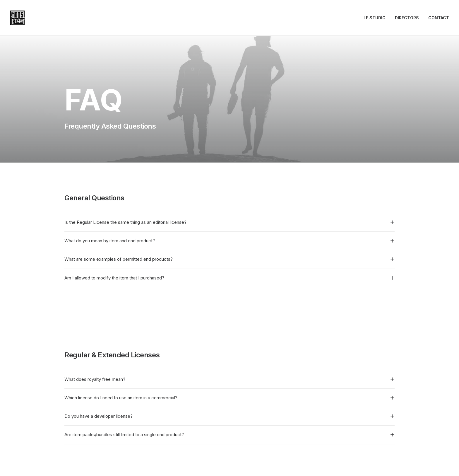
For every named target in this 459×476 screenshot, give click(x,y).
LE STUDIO (375, 18)
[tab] (229, 222)
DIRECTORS (407, 18)
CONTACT (439, 18)
